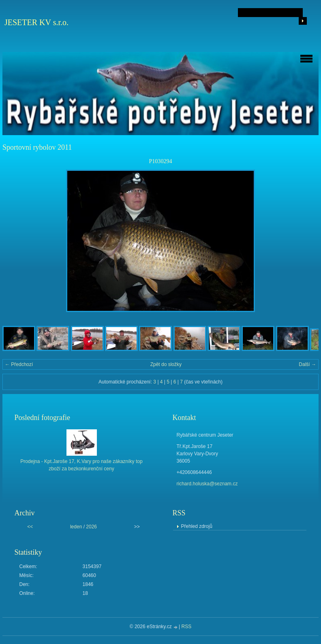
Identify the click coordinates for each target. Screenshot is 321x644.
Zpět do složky (166, 364)
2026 (91, 527)
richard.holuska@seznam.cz (207, 484)
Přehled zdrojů (197, 526)
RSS (187, 627)
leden (76, 527)
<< (30, 527)
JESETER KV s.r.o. (36, 22)
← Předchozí (19, 364)
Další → (307, 364)
